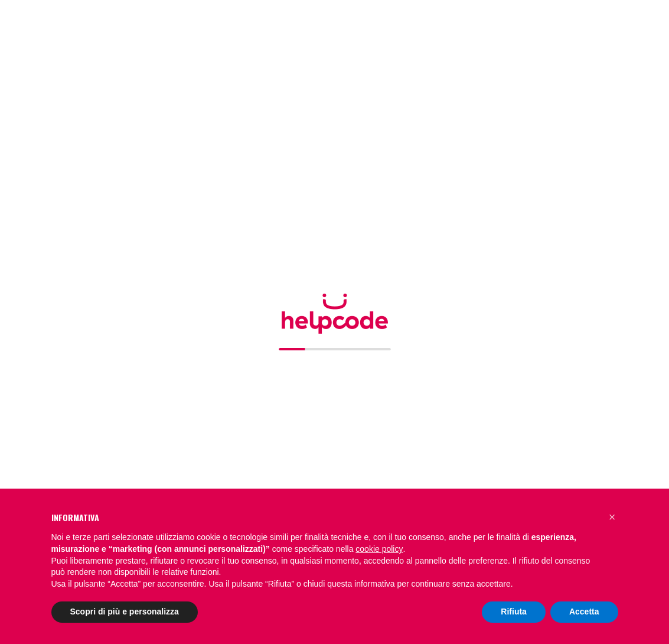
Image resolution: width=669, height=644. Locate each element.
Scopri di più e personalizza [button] (125, 612)
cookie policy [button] (379, 549)
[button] (612, 517)
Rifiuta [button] (514, 612)
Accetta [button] (584, 612)
